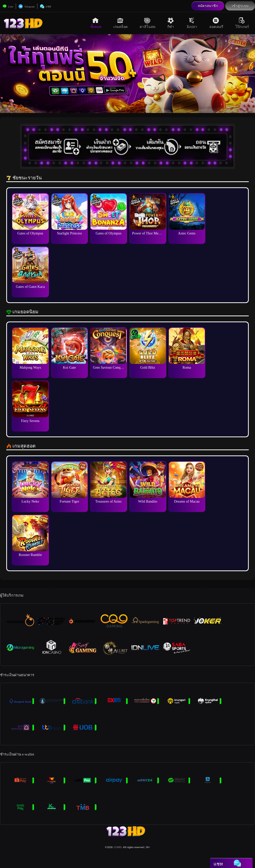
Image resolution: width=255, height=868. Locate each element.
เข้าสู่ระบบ (240, 6)
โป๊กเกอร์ (242, 23)
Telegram (27, 6)
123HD (118, 847)
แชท (45, 6)
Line (8, 6)
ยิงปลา (192, 23)
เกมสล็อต (121, 23)
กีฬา (171, 23)
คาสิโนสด (147, 23)
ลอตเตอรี (216, 23)
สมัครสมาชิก (208, 6)
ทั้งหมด (96, 23)
